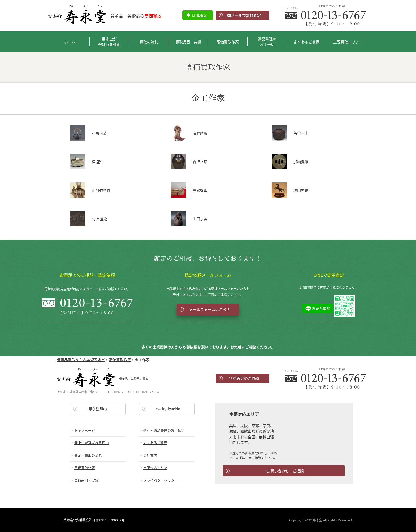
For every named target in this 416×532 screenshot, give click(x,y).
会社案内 (150, 455)
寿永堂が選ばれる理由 (109, 42)
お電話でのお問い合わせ (325, 378)
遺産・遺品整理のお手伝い (164, 430)
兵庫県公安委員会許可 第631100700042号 (94, 520)
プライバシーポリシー (161, 480)
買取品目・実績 (188, 42)
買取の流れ (149, 42)
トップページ (85, 430)
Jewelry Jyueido (167, 409)
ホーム (70, 42)
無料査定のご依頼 (244, 378)
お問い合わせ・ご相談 (285, 471)
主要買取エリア (346, 42)
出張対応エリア (155, 468)
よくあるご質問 (307, 42)
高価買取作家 (228, 42)
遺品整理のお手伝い (267, 42)
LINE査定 (200, 15)
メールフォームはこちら (210, 309)
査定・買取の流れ (88, 455)
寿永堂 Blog (98, 409)
